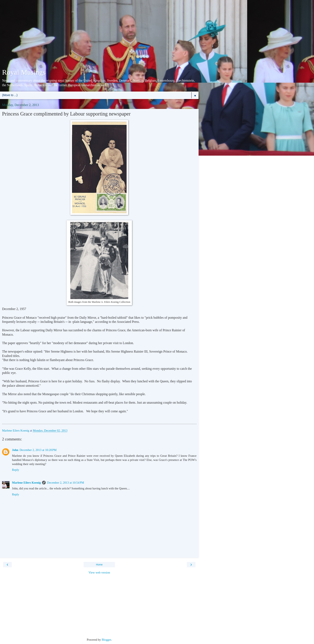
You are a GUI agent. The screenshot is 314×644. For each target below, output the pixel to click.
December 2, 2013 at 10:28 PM (38, 450)
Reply (16, 470)
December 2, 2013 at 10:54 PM (65, 483)
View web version (99, 572)
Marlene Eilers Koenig (26, 483)
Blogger (106, 640)
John (15, 450)
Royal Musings (24, 72)
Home (99, 565)
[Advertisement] (99, 35)
